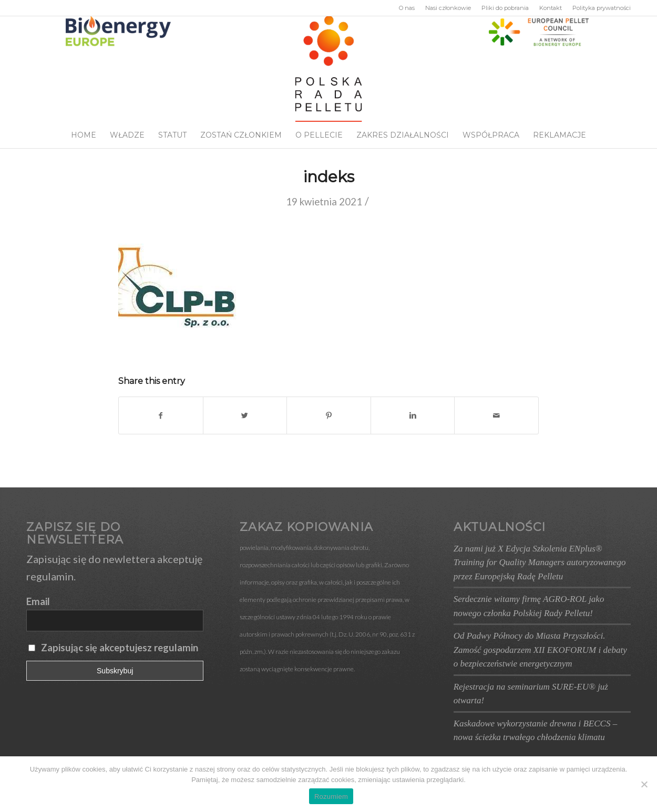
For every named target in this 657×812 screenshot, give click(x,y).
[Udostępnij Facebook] (161, 415)
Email (38, 601)
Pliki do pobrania (505, 8)
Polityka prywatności (602, 8)
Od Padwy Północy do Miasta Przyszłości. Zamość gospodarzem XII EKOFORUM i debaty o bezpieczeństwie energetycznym (540, 650)
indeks (329, 177)
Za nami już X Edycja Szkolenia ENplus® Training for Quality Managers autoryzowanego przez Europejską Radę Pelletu (540, 563)
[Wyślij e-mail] (496, 415)
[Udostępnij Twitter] (245, 415)
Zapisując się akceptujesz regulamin (120, 648)
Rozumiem (331, 797)
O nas (407, 8)
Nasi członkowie (448, 8)
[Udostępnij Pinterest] (329, 415)
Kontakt (551, 8)
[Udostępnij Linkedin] (413, 415)
